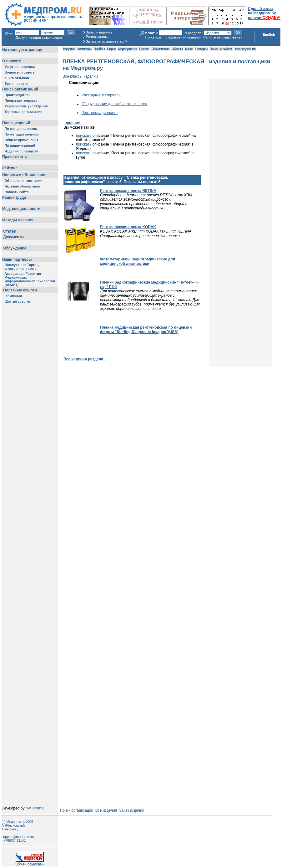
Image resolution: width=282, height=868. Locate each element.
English (269, 34)
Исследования (245, 49)
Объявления (160, 49)
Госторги (201, 49)
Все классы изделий (80, 76)
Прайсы (99, 49)
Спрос (111, 49)
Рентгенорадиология (100, 113)
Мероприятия (128, 49)
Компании (84, 49)
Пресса (144, 49)
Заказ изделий (132, 810)
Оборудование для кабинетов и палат (115, 104)
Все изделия (106, 810)
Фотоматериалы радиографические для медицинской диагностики (138, 261)
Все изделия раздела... (85, 359)
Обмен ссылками (30, 863)
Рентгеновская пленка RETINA (128, 191)
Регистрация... (97, 37)
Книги (189, 49)
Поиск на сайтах (221, 49)
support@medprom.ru (18, 837)
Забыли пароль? (99, 32)
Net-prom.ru (36, 808)
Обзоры (177, 49)
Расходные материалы (101, 95)
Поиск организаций (77, 810)
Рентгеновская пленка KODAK (128, 227)
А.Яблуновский (13, 825)
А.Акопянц (10, 829)
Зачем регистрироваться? (107, 41)
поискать (84, 136)
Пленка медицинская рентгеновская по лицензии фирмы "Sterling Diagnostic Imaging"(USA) (146, 330)
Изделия (69, 49)
